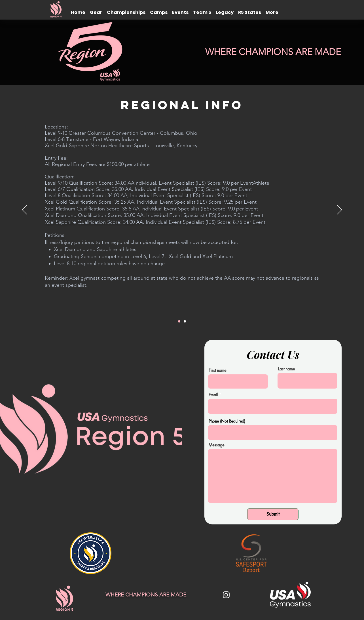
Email (213, 395)
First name (217, 370)
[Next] (339, 210)
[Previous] (25, 210)
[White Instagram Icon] (226, 595)
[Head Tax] (185, 321)
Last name (286, 369)
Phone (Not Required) (227, 421)
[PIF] (179, 321)
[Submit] (273, 514)
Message (216, 445)
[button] (96, 10)
